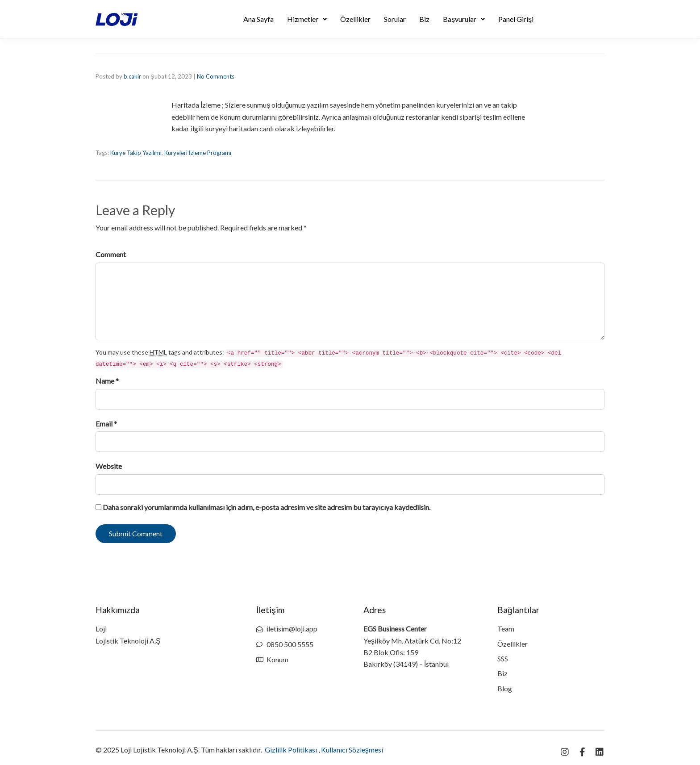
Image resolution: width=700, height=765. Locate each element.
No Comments (216, 76)
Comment (111, 254)
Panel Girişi (516, 19)
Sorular (395, 19)
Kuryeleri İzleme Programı (198, 153)
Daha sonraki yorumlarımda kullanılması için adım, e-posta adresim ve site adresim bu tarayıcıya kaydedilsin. (267, 507)
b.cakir (132, 76)
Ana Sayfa (258, 19)
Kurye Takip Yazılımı (136, 153)
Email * (106, 424)
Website (109, 466)
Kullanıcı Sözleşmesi (352, 750)
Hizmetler (307, 19)
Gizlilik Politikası (291, 750)
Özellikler (355, 19)
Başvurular (464, 19)
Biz (424, 19)
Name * (107, 381)
